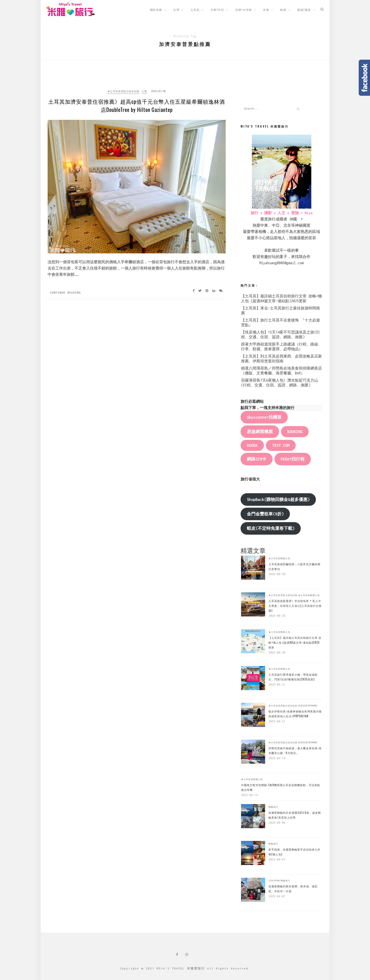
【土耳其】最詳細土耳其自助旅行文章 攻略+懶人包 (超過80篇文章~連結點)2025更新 (295, 642)
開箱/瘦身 (304, 10)
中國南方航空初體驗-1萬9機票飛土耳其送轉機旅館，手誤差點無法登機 (281, 787)
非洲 (266, 10)
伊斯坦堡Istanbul (308, 705)
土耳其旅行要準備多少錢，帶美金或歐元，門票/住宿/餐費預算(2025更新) (293, 677)
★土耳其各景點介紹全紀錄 (123, 91)
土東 (144, 91)
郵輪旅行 (273, 807)
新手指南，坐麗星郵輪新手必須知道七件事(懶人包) (294, 852)
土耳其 (195, 10)
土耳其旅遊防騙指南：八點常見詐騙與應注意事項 (294, 566)
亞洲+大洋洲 (244, 10)
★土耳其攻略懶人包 (279, 558)
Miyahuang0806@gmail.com (281, 263)
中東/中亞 (217, 10)
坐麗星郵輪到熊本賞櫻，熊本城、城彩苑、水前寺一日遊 (293, 889)
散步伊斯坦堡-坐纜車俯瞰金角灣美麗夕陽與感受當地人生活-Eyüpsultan (295, 714)
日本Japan (274, 880)
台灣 (176, 10)
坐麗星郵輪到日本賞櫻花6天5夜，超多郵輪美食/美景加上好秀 (295, 815)
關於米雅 (156, 10)
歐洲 (283, 10)
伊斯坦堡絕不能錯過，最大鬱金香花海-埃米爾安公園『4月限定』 (295, 750)
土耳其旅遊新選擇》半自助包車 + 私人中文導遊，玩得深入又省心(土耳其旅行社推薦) (295, 606)
